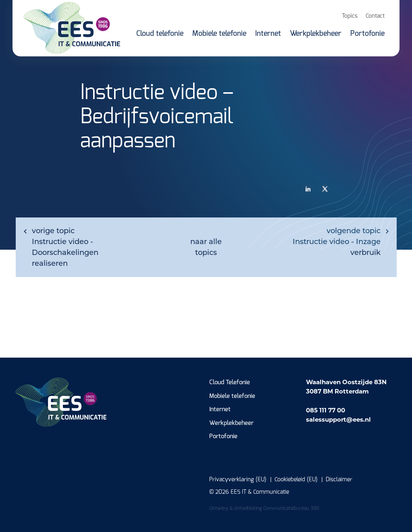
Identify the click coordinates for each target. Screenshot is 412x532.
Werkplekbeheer (231, 423)
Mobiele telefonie (232, 396)
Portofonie (223, 436)
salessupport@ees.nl (338, 419)
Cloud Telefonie (230, 382)
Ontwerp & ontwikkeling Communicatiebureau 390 (264, 508)
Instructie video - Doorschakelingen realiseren (65, 247)
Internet (220, 409)
